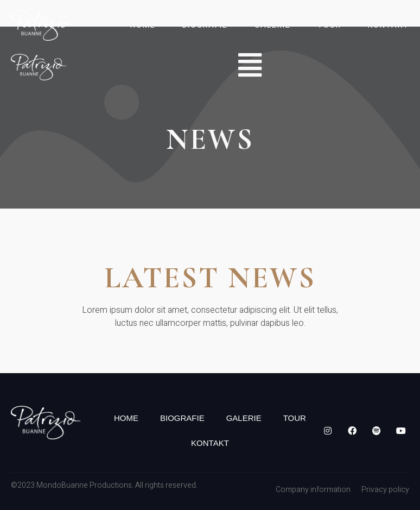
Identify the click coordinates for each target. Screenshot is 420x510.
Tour (329, 25)
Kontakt (389, 25)
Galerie (273, 25)
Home (143, 25)
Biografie (205, 25)
